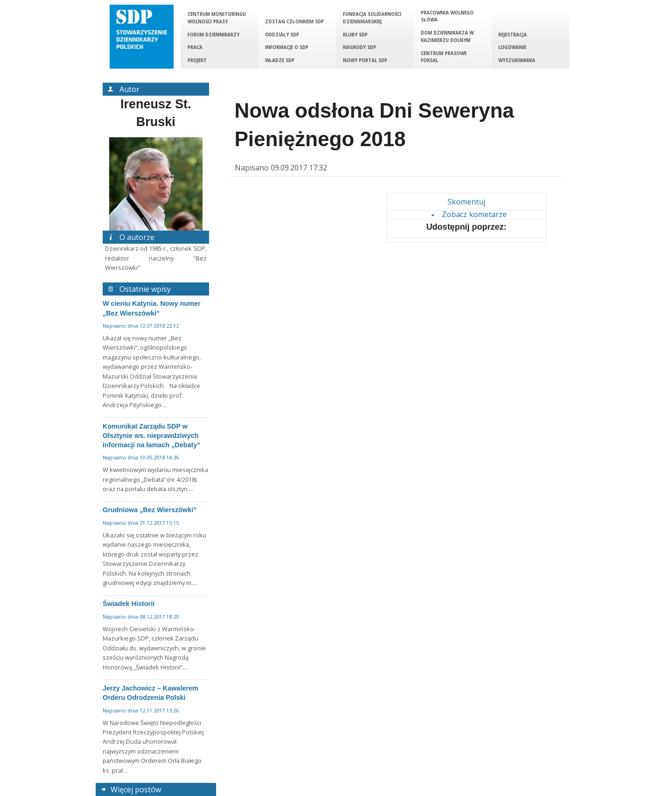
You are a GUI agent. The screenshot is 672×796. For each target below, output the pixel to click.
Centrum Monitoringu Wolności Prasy (217, 18)
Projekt (197, 60)
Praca (195, 47)
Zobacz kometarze (468, 214)
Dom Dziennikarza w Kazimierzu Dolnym (447, 37)
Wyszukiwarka (517, 60)
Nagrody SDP (360, 47)
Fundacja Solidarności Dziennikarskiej (372, 18)
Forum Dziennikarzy (213, 35)
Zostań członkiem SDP (294, 22)
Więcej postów (130, 789)
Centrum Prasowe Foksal (444, 57)
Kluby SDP (355, 35)
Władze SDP (280, 60)
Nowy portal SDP (365, 60)
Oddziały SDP (282, 35)
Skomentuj (466, 202)
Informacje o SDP (287, 47)
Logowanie (512, 47)
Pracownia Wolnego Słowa (447, 17)
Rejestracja (513, 35)
